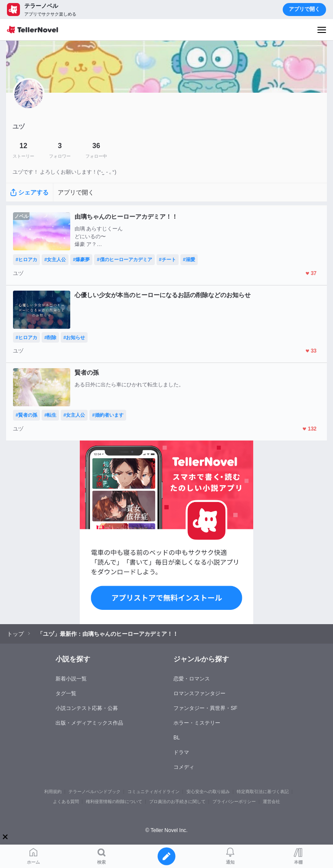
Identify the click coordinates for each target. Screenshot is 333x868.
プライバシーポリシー (234, 802)
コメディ (184, 767)
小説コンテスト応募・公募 (87, 708)
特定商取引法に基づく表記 (263, 792)
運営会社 (271, 802)
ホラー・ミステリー (197, 723)
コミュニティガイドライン (153, 792)
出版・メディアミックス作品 (89, 723)
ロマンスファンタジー (199, 693)
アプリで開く (304, 9)
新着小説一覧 (71, 679)
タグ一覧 (66, 693)
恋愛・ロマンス (192, 679)
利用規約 (53, 792)
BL (177, 738)
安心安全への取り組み (208, 792)
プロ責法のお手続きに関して (177, 802)
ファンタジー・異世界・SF (205, 708)
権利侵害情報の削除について (114, 802)
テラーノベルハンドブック (95, 792)
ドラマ (181, 752)
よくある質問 (66, 802)
